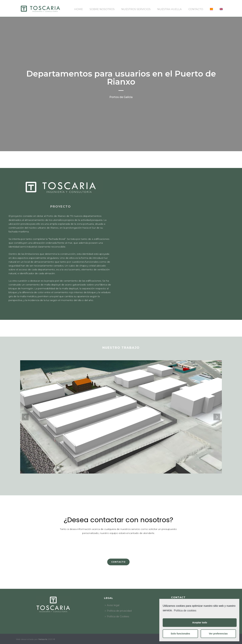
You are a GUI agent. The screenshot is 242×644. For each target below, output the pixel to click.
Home (79, 9)
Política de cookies (185, 611)
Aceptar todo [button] (200, 623)
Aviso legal (112, 605)
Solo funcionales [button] (180, 634)
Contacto (196, 9)
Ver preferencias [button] (218, 634)
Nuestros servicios (136, 9)
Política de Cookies (117, 616)
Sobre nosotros (102, 9)
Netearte (43, 639)
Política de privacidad (118, 611)
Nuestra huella (169, 9)
